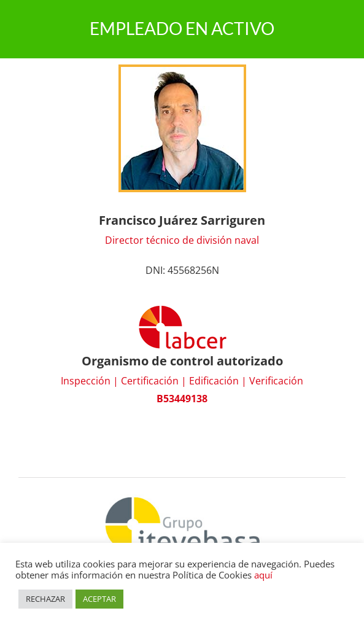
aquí (263, 575)
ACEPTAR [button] (99, 599)
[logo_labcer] (182, 309)
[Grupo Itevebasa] (182, 496)
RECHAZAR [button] (45, 599)
